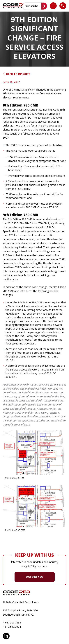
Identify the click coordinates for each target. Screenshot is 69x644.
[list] (53, 6)
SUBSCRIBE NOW (35, 577)
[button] (55, 6)
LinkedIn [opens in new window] (6, 636)
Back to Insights (16, 74)
